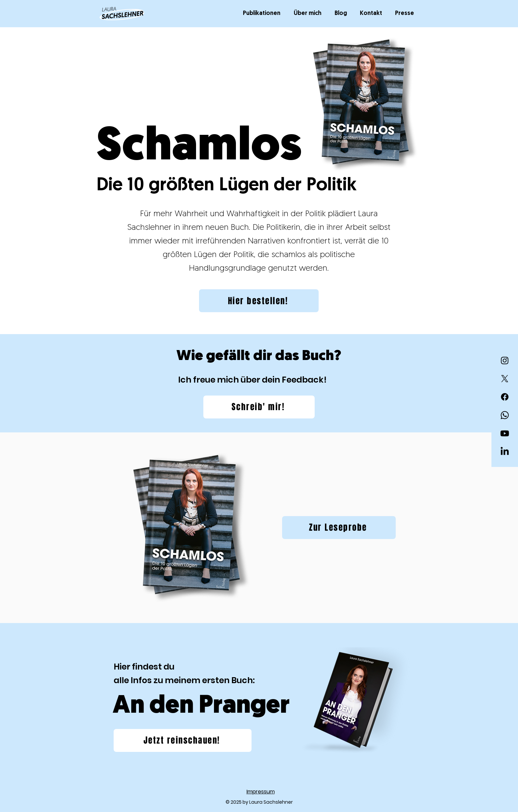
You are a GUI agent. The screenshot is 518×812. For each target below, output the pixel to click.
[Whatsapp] (505, 415)
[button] (263, 14)
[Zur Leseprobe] (339, 528)
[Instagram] (505, 360)
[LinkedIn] (505, 452)
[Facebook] (505, 397)
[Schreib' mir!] (259, 407)
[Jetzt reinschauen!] (183, 740)
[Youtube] (505, 433)
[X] (505, 379)
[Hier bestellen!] (259, 301)
